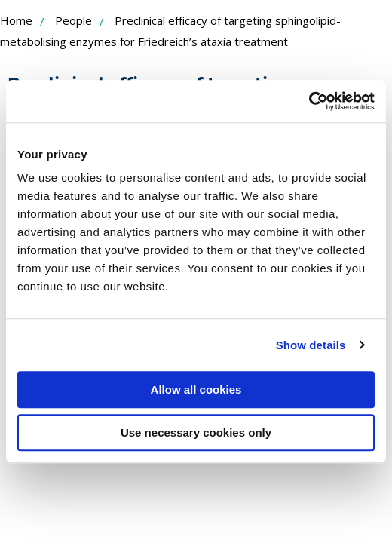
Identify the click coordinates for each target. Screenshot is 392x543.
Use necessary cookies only (196, 433)
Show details (311, 345)
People (73, 20)
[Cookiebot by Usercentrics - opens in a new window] (309, 101)
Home (16, 20)
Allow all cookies (196, 390)
